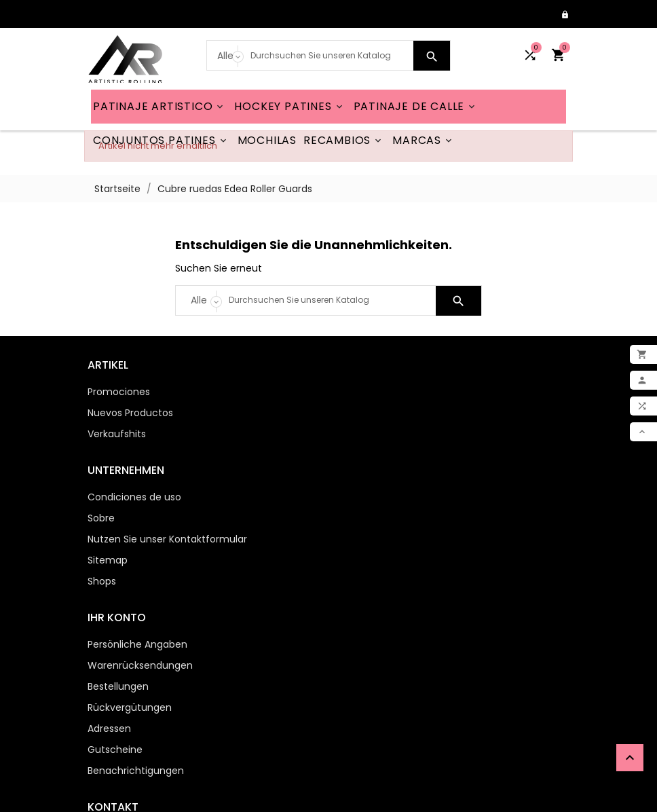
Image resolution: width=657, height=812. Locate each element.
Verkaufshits (113, 435)
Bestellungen (115, 582)
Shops (353, 477)
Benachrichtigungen (132, 666)
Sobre (352, 413)
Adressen (106, 624)
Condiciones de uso (386, 392)
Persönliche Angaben (134, 540)
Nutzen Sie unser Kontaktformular (418, 435)
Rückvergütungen (126, 603)
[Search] (329, 55)
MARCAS (423, 141)
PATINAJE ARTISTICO (159, 107)
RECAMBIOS (343, 141)
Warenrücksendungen (137, 561)
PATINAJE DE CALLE (416, 107)
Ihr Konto (113, 513)
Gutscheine (112, 645)
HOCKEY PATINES (289, 107)
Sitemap (359, 456)
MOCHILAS (267, 140)
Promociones (115, 392)
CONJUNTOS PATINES (161, 141)
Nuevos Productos (127, 413)
